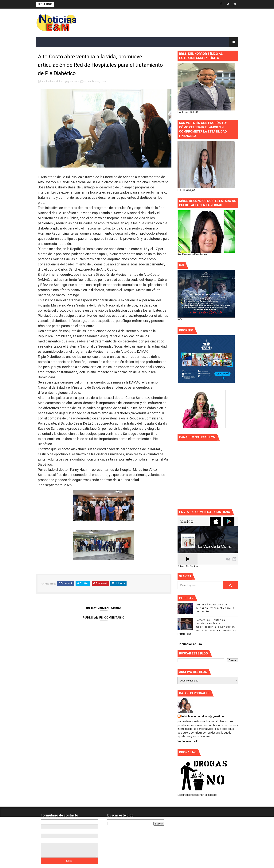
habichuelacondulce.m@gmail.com (204, 716)
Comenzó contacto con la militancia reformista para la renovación (215, 608)
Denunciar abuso (190, 644)
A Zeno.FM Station (188, 566)
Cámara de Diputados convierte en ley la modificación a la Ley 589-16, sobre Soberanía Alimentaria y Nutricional (207, 627)
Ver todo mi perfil (188, 741)
